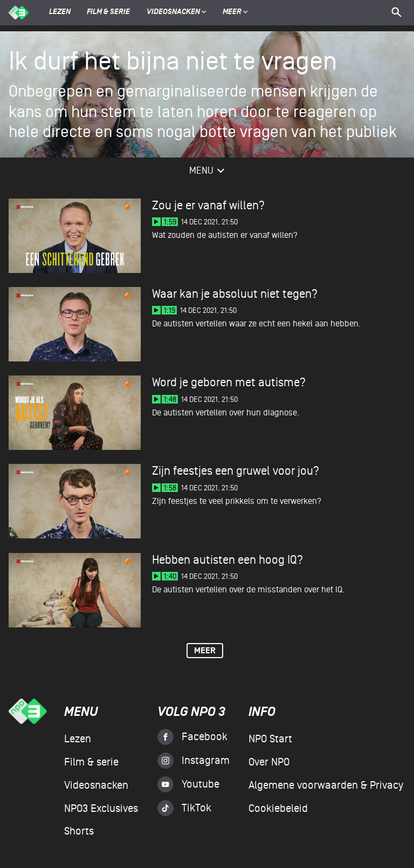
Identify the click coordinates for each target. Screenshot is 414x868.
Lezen (60, 12)
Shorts (79, 831)
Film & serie (108, 12)
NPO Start (270, 739)
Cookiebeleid (278, 809)
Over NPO (269, 762)
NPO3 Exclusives (101, 809)
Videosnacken (173, 12)
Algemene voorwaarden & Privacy (326, 785)
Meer (235, 12)
